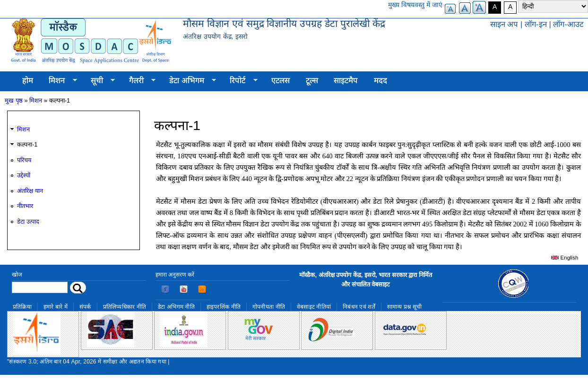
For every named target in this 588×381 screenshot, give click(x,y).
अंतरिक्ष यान (30, 191)
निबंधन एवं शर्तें (359, 307)
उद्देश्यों (24, 175)
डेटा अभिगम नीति (176, 307)
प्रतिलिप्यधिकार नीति (125, 307)
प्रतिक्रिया (22, 307)
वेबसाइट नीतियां (314, 307)
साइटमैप (346, 81)
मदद (380, 81)
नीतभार (25, 206)
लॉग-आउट (568, 24)
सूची (99, 81)
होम (28, 81)
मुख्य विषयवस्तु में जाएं (415, 5)
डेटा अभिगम (189, 81)
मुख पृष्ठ (14, 100)
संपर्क (85, 307)
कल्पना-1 (27, 144)
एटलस (281, 81)
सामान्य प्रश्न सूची (405, 307)
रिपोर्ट (240, 81)
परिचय (24, 160)
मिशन (59, 81)
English (565, 258)
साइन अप (504, 24)
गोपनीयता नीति (269, 307)
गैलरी (138, 81)
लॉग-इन (536, 24)
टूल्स (312, 81)
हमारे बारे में (56, 307)
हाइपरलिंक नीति (224, 307)
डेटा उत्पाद (28, 221)
